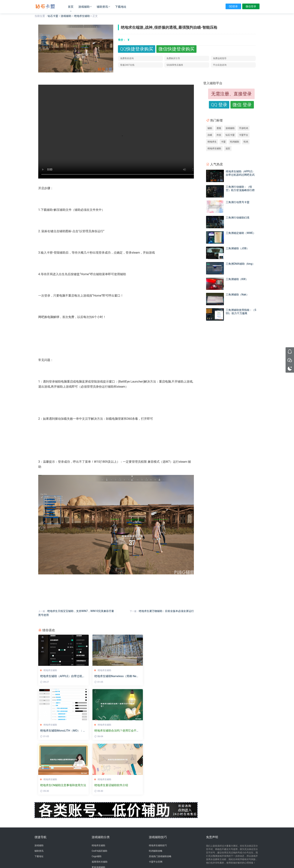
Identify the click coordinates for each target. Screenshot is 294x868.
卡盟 (223, 142)
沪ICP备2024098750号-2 (147, 855)
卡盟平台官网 (156, 807)
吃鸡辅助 (235, 142)
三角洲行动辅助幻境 (238, 218)
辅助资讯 (102, 7)
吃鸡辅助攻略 (156, 796)
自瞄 (210, 135)
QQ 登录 (219, 105)
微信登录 (251, 6)
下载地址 (121, 7)
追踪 (228, 148)
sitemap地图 (168, 859)
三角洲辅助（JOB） (237, 248)
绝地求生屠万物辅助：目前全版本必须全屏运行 (166, 611)
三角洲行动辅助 (100, 835)
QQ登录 (233, 6)
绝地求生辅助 (82, 16)
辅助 (210, 128)
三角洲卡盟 (58, 845)
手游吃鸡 (244, 128)
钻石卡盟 (45, 7)
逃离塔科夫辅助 (100, 807)
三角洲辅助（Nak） (237, 295)
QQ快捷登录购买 (136, 49)
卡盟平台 (244, 135)
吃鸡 (246, 142)
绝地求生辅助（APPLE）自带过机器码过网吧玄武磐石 (63, 676)
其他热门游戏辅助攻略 (160, 802)
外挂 (219, 135)
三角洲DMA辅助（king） (240, 264)
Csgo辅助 (97, 802)
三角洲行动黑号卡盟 (238, 202)
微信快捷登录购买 (176, 49)
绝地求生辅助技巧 (158, 791)
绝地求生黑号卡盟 (83, 845)
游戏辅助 (84, 7)
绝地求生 (212, 142)
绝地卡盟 (69, 845)
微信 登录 (242, 105)
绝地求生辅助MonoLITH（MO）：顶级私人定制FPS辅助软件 (168, 676)
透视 (219, 128)
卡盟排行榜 (97, 829)
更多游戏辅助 (98, 813)
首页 (71, 7)
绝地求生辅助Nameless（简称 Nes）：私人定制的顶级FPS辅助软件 (115, 676)
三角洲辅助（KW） (237, 279)
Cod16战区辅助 (99, 796)
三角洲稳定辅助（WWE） (241, 233)
